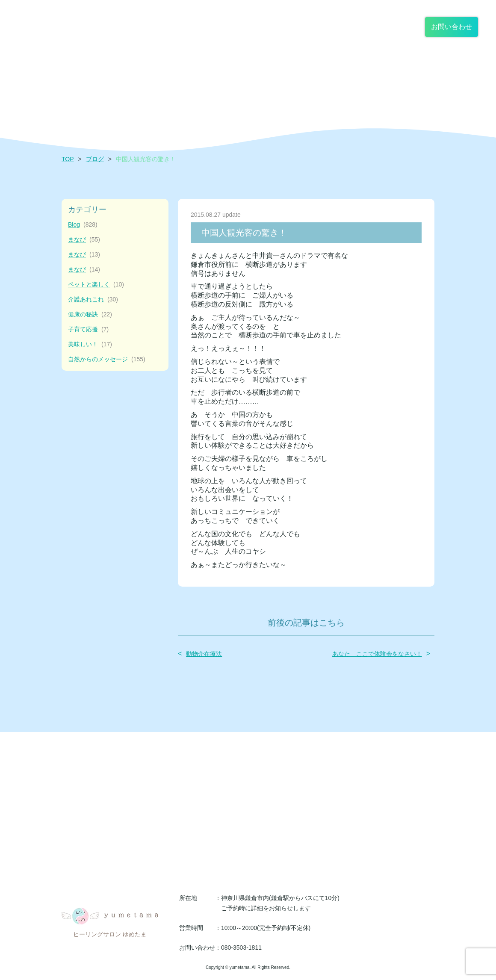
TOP (68, 159)
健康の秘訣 (90, 314)
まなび (84, 240)
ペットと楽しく (96, 285)
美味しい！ (90, 344)
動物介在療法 (204, 654)
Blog (83, 225)
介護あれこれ (93, 300)
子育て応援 (88, 329)
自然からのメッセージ (107, 359)
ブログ (95, 159)
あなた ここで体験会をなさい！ (377, 654)
